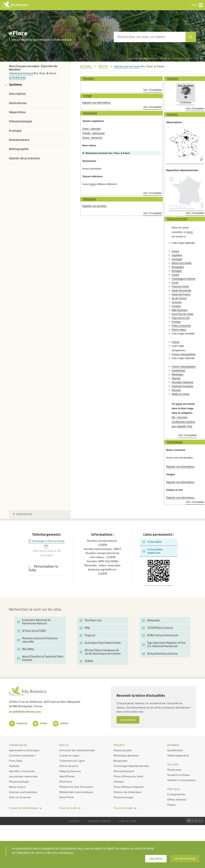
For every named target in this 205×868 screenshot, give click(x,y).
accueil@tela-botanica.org (25, 712)
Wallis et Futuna (180, 394)
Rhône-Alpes (179, 330)
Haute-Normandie (181, 290)
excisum (28, 73)
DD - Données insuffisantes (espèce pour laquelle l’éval (183, 422)
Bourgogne (178, 267)
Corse (175, 283)
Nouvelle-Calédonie (182, 382)
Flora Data (16, 761)
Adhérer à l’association (182, 780)
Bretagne (177, 271)
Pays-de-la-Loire (181, 318)
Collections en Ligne (72, 761)
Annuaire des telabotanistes (77, 750)
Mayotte (176, 378)
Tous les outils (68, 808)
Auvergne (177, 259)
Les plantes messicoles (23, 776)
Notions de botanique (127, 792)
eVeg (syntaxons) (70, 771)
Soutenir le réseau (179, 775)
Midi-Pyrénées (180, 310)
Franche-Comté (180, 287)
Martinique (178, 374)
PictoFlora (66, 781)
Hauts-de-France (181, 294)
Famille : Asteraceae (93, 133)
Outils (64, 745)
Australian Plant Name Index (100, 643)
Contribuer (186, 103)
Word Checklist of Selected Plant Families (40, 658)
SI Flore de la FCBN (32, 631)
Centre (175, 275)
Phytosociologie (19, 781)
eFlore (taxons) (69, 766)
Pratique (174, 789)
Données (173, 745)
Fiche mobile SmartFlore (153, 551)
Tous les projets (123, 808)
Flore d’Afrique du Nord (128, 776)
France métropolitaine (184, 354)
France (176, 342)
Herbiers (14, 766)
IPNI (85, 628)
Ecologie (15, 131)
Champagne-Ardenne (183, 279)
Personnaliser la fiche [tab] (43, 568)
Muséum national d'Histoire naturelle (38, 640)
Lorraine (176, 306)
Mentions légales (99, 821)
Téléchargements (178, 755)
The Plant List (91, 620)
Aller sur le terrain (20, 797)
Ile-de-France (179, 298)
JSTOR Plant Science (158, 628)
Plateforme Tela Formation (76, 787)
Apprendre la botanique (24, 750)
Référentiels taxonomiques (76, 792)
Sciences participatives (23, 792)
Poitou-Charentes (181, 326)
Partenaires (174, 769)
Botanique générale (126, 755)
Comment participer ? (23, 755)
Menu (197, 5)
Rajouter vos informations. (97, 103)
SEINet (87, 661)
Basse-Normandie (182, 263)
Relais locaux (17, 787)
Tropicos (88, 635)
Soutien (173, 764)
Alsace (175, 251)
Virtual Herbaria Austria (160, 654)
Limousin (177, 302)
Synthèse (15, 85)
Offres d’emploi (177, 799)
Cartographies (176, 794)
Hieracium (16, 73)
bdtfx (103, 67)
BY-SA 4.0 (195, 821)
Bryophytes (121, 761)
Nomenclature (19, 140)
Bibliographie (19, 149)
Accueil (86, 67)
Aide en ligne (128, 821)
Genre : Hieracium (92, 138)
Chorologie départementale (131, 766)
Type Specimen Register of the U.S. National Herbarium (164, 645)
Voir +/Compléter (153, 90)
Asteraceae (17, 78)
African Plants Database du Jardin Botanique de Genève (100, 652)
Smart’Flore (66, 797)
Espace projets (123, 750)
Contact (74, 821)
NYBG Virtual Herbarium (160, 635)
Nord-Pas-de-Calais (183, 314)
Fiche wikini (152, 542)
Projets (119, 745)
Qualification (175, 750)
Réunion (176, 390)
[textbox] (150, 37)
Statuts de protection (24, 158)
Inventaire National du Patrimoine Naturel (34, 622)
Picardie (176, 322)
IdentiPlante (67, 776)
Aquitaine (177, 255)
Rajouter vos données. (95, 206)
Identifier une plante (22, 771)
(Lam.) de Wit (147, 58)
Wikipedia (151, 620)
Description (17, 94)
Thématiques (18, 745)
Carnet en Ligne (69, 755)
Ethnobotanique (20, 121)
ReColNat (26, 649)
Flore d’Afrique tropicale (129, 787)
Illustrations (18, 103)
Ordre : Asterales (92, 129)
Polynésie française (182, 386)
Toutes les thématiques (24, 808)
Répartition (17, 112)
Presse (171, 805)
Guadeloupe (178, 370)
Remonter (22, 514)
